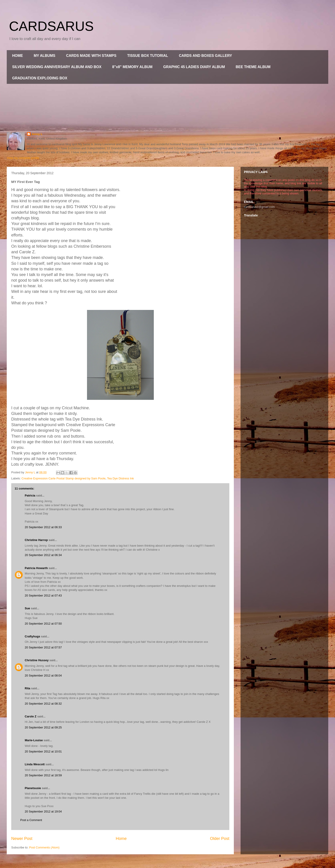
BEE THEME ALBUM (253, 67)
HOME (18, 56)
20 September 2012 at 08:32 (43, 704)
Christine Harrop (36, 540)
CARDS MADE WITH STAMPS (91, 56)
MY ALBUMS (45, 56)
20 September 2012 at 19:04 (43, 811)
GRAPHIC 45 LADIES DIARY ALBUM (194, 67)
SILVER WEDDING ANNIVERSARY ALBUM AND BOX (57, 67)
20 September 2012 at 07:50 (43, 624)
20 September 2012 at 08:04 (43, 675)
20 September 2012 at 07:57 (43, 647)
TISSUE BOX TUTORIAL (148, 56)
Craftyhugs (32, 636)
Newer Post (22, 839)
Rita (28, 688)
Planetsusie (33, 788)
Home (121, 839)
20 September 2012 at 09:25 (43, 727)
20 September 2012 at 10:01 (43, 751)
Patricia (30, 495)
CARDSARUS (51, 26)
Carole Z (31, 716)
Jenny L (37, 134)
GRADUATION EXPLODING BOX (40, 78)
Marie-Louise (34, 740)
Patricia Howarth (36, 568)
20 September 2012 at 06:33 (43, 527)
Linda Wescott (35, 764)
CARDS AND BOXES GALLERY (205, 56)
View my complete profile (23, 158)
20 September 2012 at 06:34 (43, 555)
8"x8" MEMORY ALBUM (132, 67)
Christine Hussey (37, 660)
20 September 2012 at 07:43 (43, 595)
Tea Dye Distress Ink (120, 478)
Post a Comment (31, 820)
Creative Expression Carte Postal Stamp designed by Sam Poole (64, 478)
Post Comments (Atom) (44, 847)
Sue (27, 608)
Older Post (220, 839)
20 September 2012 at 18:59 (43, 775)
